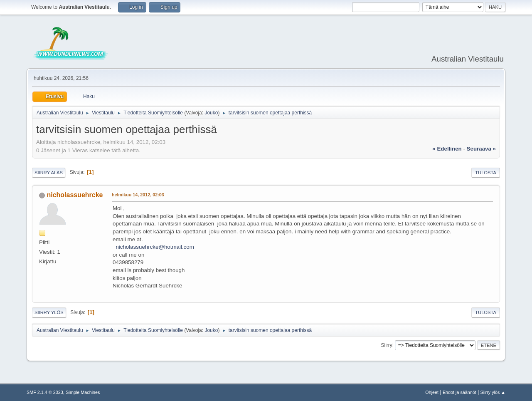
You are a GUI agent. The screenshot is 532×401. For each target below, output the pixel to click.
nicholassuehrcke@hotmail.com (155, 247)
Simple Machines (83, 392)
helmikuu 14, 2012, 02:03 (138, 195)
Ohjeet (432, 392)
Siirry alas (49, 173)
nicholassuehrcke (75, 195)
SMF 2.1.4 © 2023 (45, 392)
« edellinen (447, 149)
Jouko (211, 113)
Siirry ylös (49, 312)
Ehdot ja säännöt (459, 392)
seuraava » (481, 149)
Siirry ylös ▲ (493, 392)
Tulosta (486, 173)
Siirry (386, 345)
